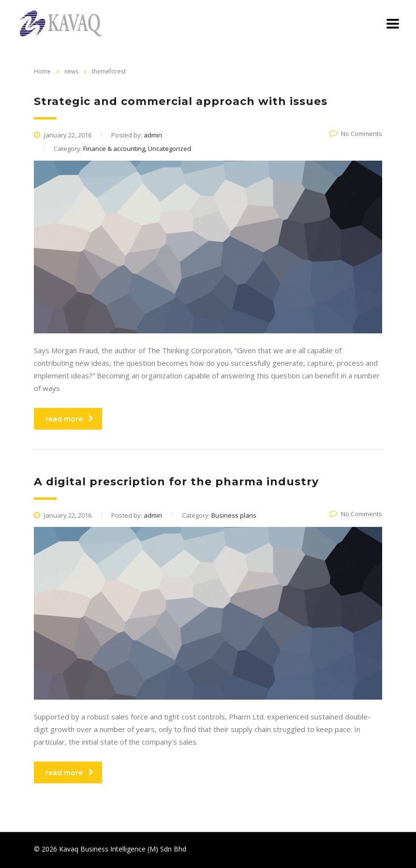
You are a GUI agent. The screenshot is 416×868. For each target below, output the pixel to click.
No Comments (356, 134)
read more (69, 419)
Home (42, 71)
